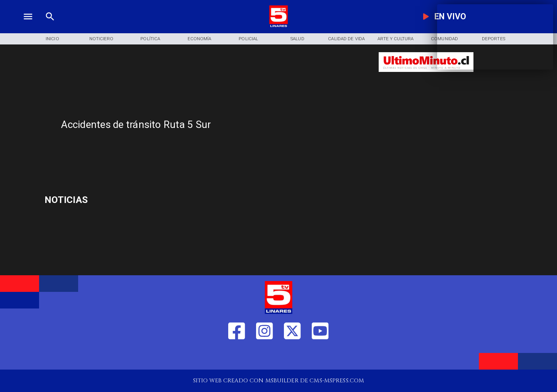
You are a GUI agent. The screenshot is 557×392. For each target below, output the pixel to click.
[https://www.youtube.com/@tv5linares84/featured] (320, 357)
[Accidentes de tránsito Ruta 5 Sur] (214, 125)
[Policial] (249, 39)
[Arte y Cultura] (396, 39)
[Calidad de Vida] (346, 39)
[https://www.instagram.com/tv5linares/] (264, 357)
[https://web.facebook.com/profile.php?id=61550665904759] (237, 357)
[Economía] (199, 39)
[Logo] (278, 26)
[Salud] (298, 39)
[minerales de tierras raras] (122, 200)
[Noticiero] (102, 39)
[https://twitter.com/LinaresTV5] (292, 357)
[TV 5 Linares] (50, 26)
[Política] (150, 39)
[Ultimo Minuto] (426, 76)
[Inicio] (52, 39)
